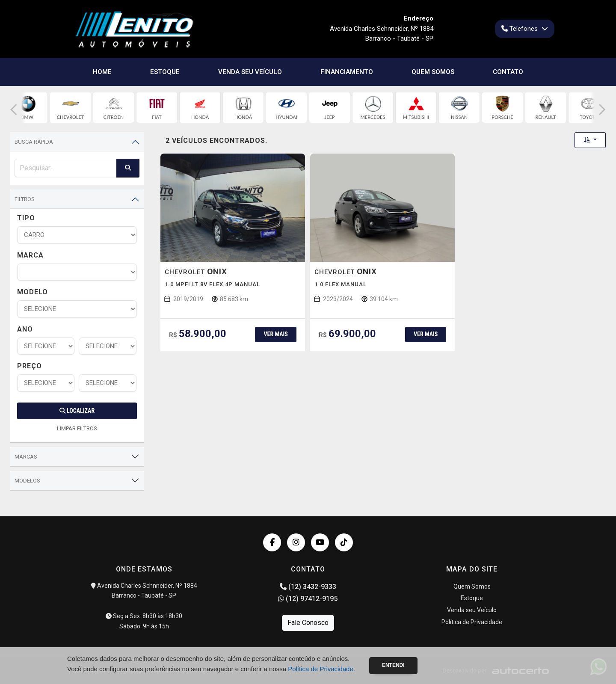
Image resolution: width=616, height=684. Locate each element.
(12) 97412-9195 (308, 599)
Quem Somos (433, 72)
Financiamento (347, 72)
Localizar (77, 411)
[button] (14, 110)
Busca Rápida (34, 142)
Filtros (25, 199)
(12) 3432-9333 (308, 587)
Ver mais (275, 334)
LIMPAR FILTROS (77, 428)
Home (102, 72)
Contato (508, 72)
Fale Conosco (308, 623)
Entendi (393, 665)
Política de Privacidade (472, 622)
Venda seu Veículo (250, 72)
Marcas (26, 457)
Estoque (165, 72)
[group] (27, 108)
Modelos (27, 481)
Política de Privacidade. (321, 669)
